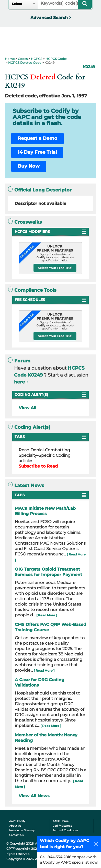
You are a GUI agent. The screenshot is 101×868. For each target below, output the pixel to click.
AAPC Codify (17, 821)
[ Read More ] (47, 615)
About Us (15, 826)
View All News (34, 796)
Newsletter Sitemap (22, 830)
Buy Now (29, 166)
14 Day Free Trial (37, 152)
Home (10, 59)
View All (27, 408)
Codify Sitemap (63, 826)
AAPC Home (61, 821)
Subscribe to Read (38, 466)
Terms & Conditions (65, 830)
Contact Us (16, 835)
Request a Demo (37, 138)
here (19, 382)
